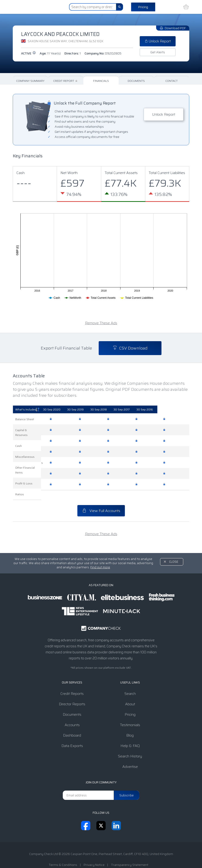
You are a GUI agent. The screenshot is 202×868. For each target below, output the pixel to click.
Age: (50, 53)
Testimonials (130, 715)
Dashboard (72, 726)
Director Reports (72, 694)
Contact (172, 81)
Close (174, 552)
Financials (101, 81)
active (28, 53)
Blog (130, 726)
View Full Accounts (101, 501)
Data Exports (72, 736)
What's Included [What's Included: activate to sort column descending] (26, 409)
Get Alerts (158, 52)
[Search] (120, 7)
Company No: (103, 53)
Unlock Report (158, 41)
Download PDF (173, 28)
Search (130, 684)
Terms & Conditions (63, 855)
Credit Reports (72, 684)
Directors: (73, 53)
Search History (130, 746)
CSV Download (130, 348)
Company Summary (30, 81)
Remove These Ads (101, 323)
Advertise (130, 757)
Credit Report (66, 81)
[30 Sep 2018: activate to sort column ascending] (119, 410)
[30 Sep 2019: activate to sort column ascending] (91, 410)
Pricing (143, 7)
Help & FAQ (130, 736)
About (130, 694)
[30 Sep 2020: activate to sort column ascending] (62, 410)
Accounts (72, 715)
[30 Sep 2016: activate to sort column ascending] (175, 410)
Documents (136, 81)
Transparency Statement (130, 855)
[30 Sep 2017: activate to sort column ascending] (147, 410)
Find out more (100, 558)
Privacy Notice (94, 855)
